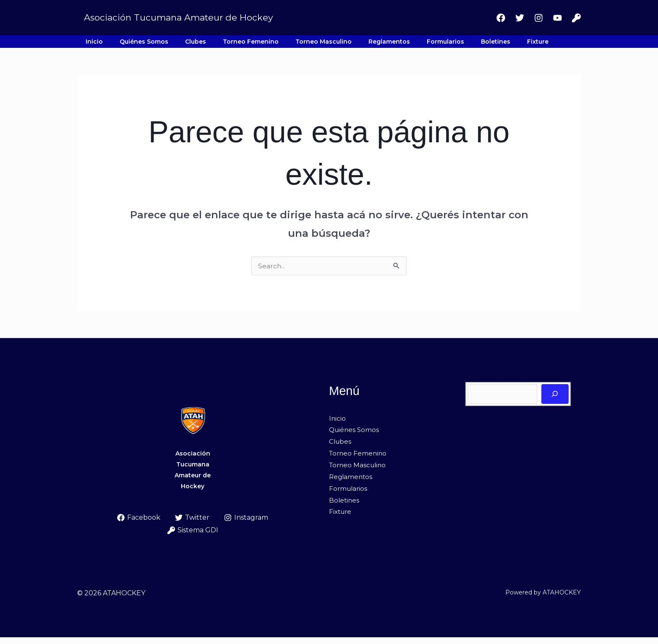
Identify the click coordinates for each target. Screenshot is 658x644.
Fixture (452, 45)
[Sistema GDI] (576, 18)
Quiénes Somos (129, 45)
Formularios (380, 45)
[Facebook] (501, 18)
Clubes (170, 45)
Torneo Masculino (278, 45)
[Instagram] (539, 18)
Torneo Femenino (215, 45)
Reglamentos (334, 45)
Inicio (89, 45)
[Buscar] (555, 401)
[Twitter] (520, 18)
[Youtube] (557, 18)
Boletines (420, 45)
